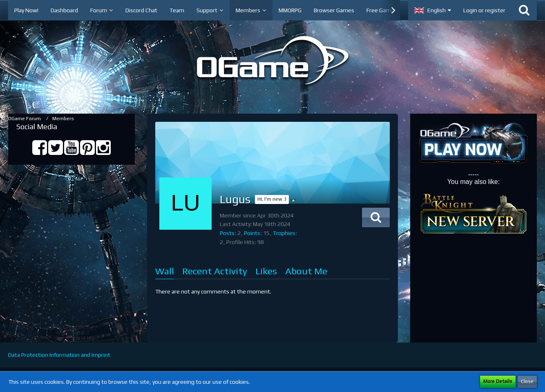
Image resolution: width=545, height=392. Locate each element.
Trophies (284, 233)
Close (527, 381)
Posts (227, 233)
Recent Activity (215, 271)
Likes (266, 271)
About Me (306, 271)
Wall (165, 271)
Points (252, 233)
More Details (498, 381)
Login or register (484, 10)
